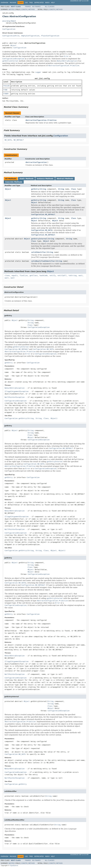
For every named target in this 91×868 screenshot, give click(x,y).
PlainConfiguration (50, 36)
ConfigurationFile (11, 36)
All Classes (50, 7)
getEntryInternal (39, 239)
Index (47, 3)
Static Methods (26, 179)
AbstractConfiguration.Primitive (41, 120)
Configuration (9, 29)
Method (32, 9)
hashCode (44, 275)
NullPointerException (15, 397)
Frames (28, 7)
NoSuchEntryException (15, 388)
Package (13, 3)
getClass (34, 275)
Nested (11, 9)
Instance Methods (45, 179)
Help (53, 3)
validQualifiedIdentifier (43, 261)
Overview (5, 3)
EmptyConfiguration (30, 36)
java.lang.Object (9, 21)
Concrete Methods (14, 182)
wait (81, 275)
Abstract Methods (65, 179)
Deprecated (39, 3)
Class (74, 189)
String (43, 189)
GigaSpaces (14, 866)
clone (7, 275)
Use (26, 3)
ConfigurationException (39, 327)
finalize (24, 275)
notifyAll (62, 275)
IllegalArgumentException (17, 391)
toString (73, 275)
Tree (31, 3)
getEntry (35, 189)
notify (53, 275)
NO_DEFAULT (19, 140)
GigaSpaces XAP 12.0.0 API (79, 1)
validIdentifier (39, 252)
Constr (24, 9)
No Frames (36, 7)
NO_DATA (8, 140)
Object (13, 45)
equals (15, 275)
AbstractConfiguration (36, 162)
